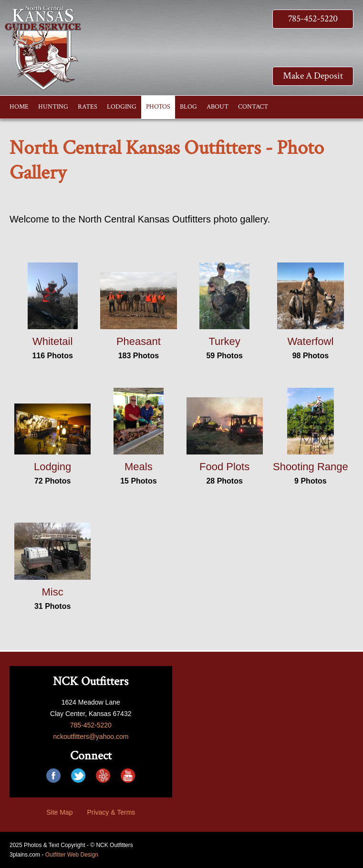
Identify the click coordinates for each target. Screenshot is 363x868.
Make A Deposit (313, 76)
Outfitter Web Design (72, 855)
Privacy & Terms (111, 812)
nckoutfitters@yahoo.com (91, 737)
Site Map (59, 812)
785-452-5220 (313, 19)
